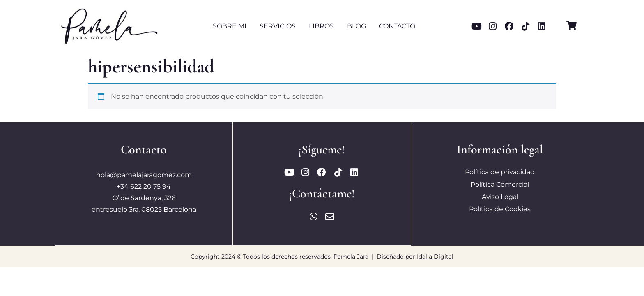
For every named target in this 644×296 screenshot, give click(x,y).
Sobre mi (230, 26)
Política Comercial (500, 184)
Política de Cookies (500, 209)
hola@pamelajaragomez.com (144, 175)
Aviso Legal (500, 197)
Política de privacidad (500, 172)
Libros (321, 26)
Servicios (278, 26)
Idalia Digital (435, 256)
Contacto (397, 26)
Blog (356, 26)
